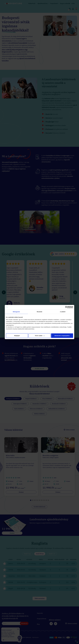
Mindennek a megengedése (62, 336)
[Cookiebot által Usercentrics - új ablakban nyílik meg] (66, 307)
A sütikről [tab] (63, 312)
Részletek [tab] (39, 312)
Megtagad (17, 336)
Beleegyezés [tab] (16, 312)
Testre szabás (40, 336)
